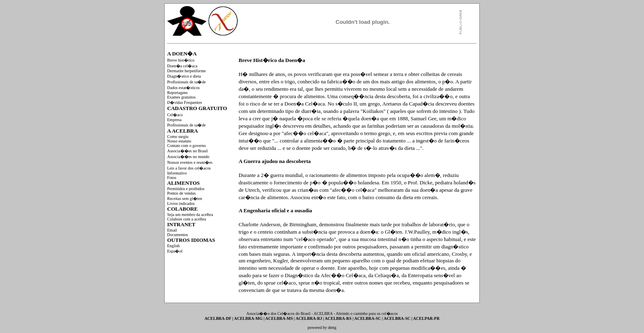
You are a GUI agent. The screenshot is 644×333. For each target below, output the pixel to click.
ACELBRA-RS (339, 318)
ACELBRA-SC (368, 318)
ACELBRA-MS (280, 318)
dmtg (332, 327)
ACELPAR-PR (426, 318)
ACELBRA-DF (218, 318)
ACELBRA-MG (249, 318)
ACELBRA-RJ (309, 318)
